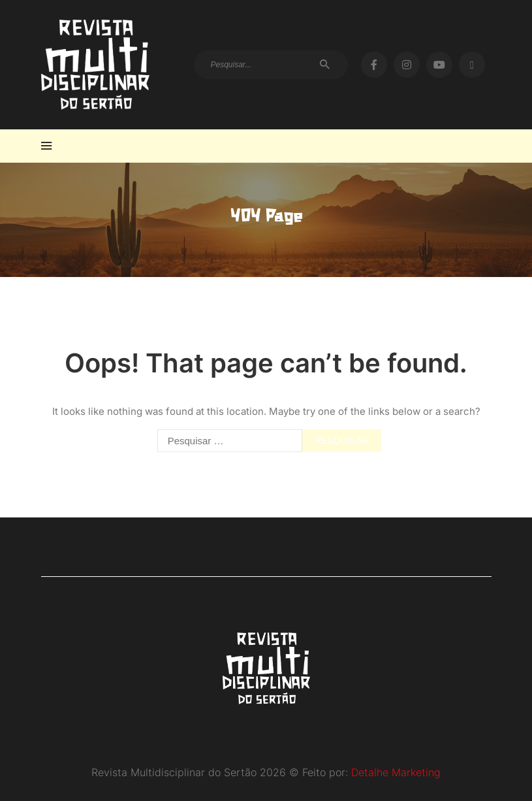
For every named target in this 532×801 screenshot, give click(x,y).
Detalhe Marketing (396, 772)
